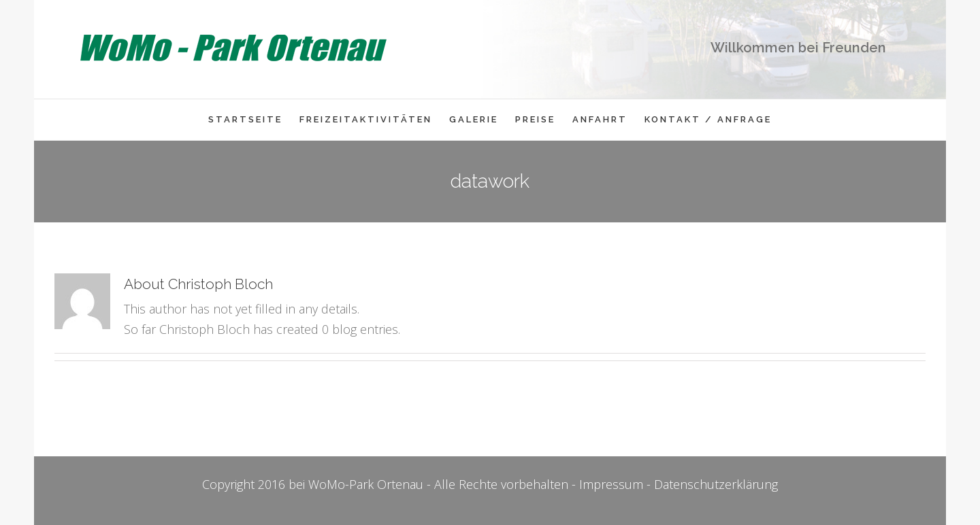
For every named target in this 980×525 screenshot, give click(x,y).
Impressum (611, 484)
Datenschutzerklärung (716, 484)
